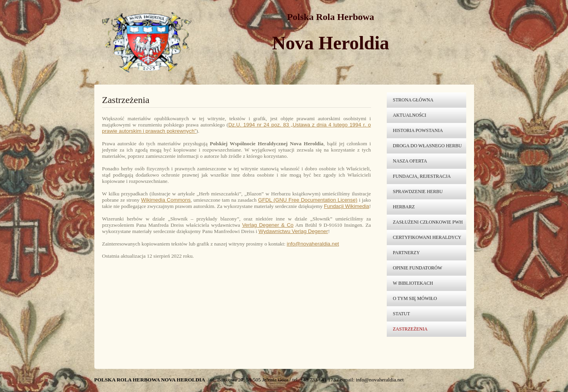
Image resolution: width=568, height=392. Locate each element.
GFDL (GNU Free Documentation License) (308, 200)
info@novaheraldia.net (313, 244)
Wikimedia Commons (166, 200)
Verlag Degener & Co (268, 225)
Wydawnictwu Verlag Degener (293, 231)
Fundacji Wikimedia (346, 206)
